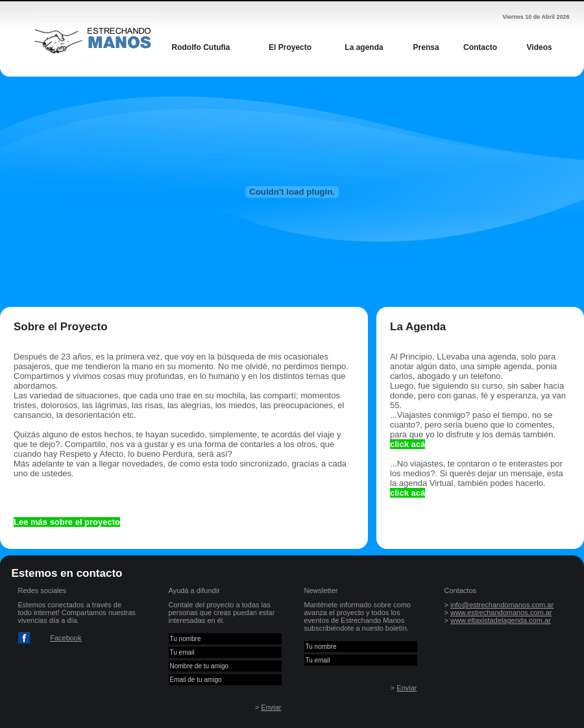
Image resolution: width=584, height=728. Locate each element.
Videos (540, 47)
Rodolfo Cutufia (201, 47)
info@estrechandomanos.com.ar (502, 605)
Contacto (480, 47)
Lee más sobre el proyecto (67, 522)
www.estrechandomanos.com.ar (501, 613)
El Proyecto (290, 47)
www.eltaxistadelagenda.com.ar (501, 620)
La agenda (364, 47)
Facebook (66, 638)
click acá (408, 444)
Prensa (426, 47)
